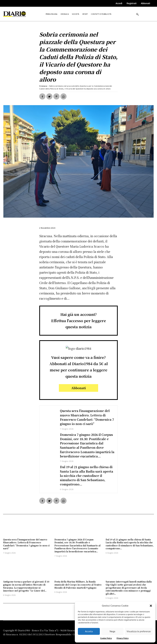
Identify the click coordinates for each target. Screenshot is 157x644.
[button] (151, 606)
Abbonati (146, 3)
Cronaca (43, 86)
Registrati (132, 3)
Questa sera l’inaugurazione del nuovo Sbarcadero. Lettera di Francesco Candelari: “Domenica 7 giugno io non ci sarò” (87, 417)
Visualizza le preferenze (139, 631)
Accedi (119, 3)
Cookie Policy (106, 638)
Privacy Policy (123, 638)
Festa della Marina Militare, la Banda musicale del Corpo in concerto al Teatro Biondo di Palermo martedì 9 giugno (78, 584)
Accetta (89, 631)
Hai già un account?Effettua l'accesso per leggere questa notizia (79, 321)
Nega (112, 631)
